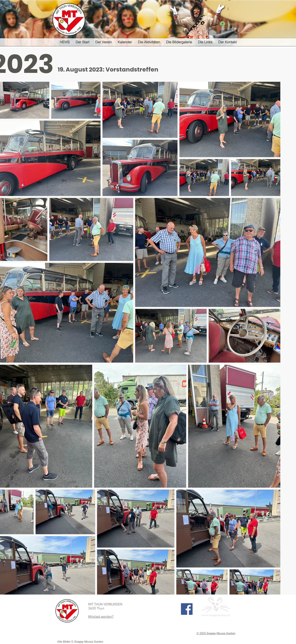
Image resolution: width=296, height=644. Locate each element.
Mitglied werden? (101, 617)
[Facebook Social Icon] (187, 609)
